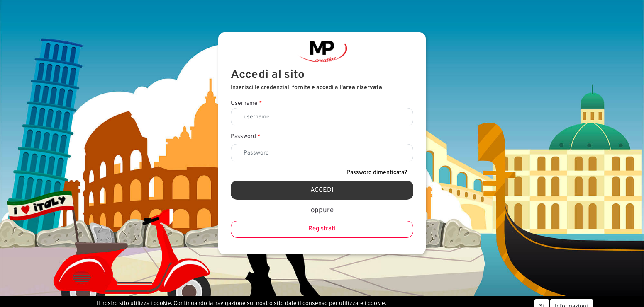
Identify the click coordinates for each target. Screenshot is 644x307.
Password (245, 137)
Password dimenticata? (377, 173)
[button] (322, 190)
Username (246, 103)
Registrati (322, 229)
